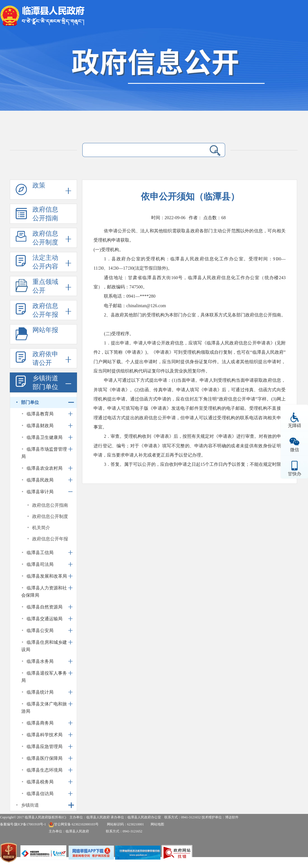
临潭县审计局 (40, 492)
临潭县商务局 (40, 723)
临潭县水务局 (40, 661)
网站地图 (157, 824)
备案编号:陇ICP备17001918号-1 (23, 824)
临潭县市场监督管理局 (44, 453)
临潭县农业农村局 (45, 468)
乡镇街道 (30, 805)
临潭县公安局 (40, 630)
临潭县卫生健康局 (45, 437)
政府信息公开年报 (45, 310)
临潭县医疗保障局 (45, 758)
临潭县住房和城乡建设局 (44, 646)
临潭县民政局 (40, 480)
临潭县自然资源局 (45, 607)
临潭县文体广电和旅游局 (44, 708)
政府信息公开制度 (45, 238)
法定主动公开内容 (45, 262)
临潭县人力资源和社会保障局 (44, 592)
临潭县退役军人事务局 (44, 677)
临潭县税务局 (40, 782)
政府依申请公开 (45, 358)
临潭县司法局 (40, 564)
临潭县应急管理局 (45, 747)
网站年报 (45, 330)
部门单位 (30, 402)
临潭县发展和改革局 (47, 576)
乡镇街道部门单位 (45, 383)
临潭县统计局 (40, 692)
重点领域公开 (45, 286)
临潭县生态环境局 (45, 770)
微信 (295, 450)
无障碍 (295, 426)
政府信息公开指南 (45, 214)
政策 (39, 185)
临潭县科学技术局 (45, 735)
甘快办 (295, 474)
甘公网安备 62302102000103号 (73, 824)
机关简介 (41, 528)
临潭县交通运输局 (45, 619)
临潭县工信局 (40, 553)
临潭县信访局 (40, 794)
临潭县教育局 (40, 414)
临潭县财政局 (40, 426)
